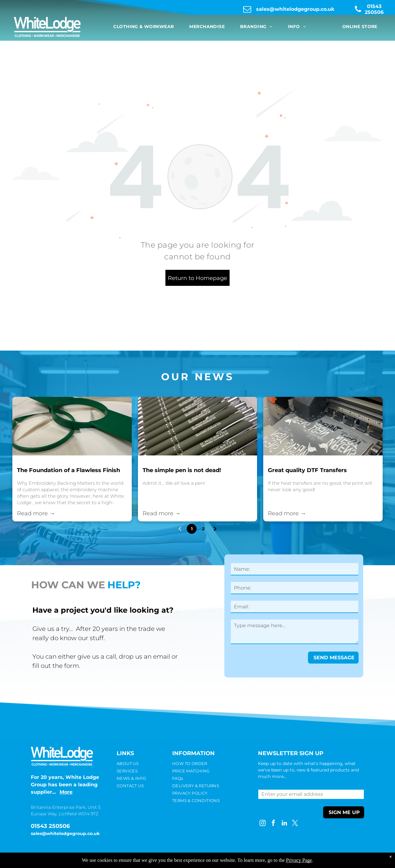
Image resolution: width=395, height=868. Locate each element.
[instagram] (263, 824)
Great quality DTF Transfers (307, 470)
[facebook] (273, 824)
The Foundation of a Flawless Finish (69, 470)
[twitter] (295, 824)
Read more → (36, 513)
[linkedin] (284, 824)
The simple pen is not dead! (182, 470)
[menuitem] (143, 27)
